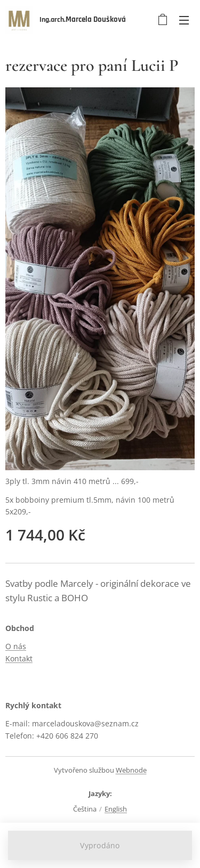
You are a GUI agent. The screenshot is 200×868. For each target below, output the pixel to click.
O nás (16, 647)
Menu (184, 20)
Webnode (131, 770)
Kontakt (19, 658)
